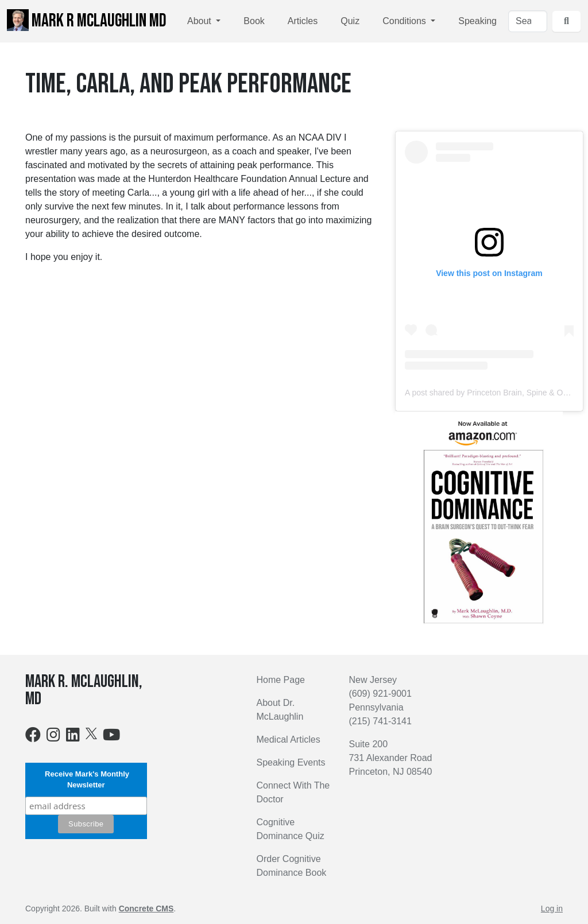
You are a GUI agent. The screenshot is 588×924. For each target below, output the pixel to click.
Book (254, 21)
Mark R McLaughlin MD (87, 21)
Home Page (281, 680)
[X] (91, 733)
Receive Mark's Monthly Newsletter (86, 780)
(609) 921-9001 (380, 694)
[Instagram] (53, 737)
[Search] (528, 21)
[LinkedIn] (73, 737)
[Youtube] (111, 737)
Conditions (405, 21)
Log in (552, 909)
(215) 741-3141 (380, 721)
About (200, 21)
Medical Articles (288, 739)
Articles (303, 21)
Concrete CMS (146, 909)
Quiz (350, 21)
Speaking (477, 21)
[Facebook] (33, 737)
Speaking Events (291, 762)
